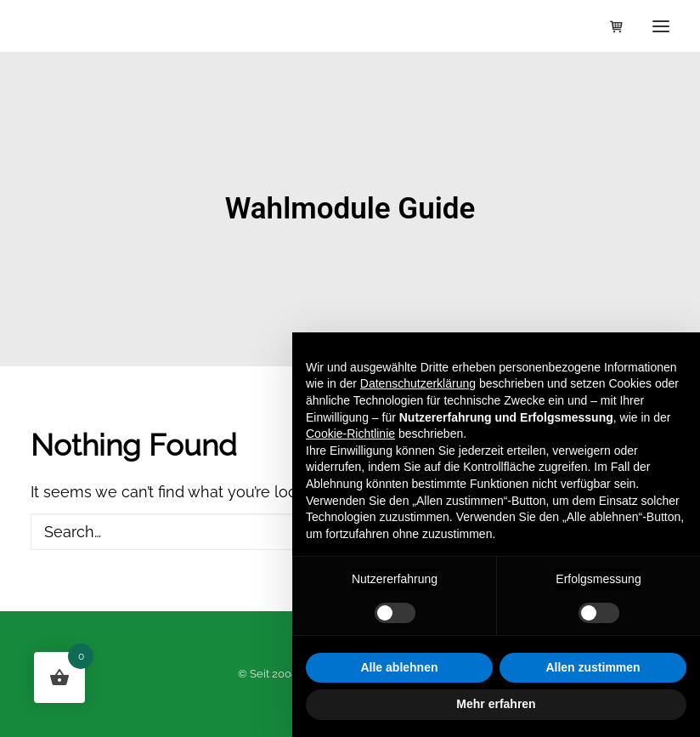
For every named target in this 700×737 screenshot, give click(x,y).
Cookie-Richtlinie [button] (350, 434)
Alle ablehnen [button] (399, 667)
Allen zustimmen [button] (593, 667)
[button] (661, 26)
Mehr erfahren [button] (496, 704)
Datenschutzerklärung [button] (418, 383)
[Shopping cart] (609, 26)
